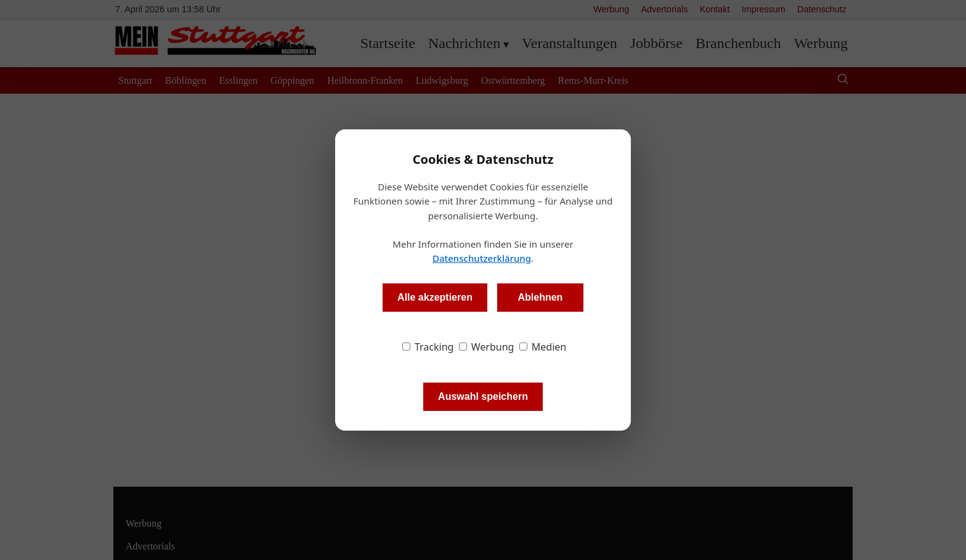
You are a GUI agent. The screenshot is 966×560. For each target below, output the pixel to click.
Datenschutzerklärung (482, 258)
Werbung (487, 347)
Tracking (428, 347)
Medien (543, 347)
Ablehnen (540, 297)
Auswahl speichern (483, 396)
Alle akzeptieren (435, 297)
